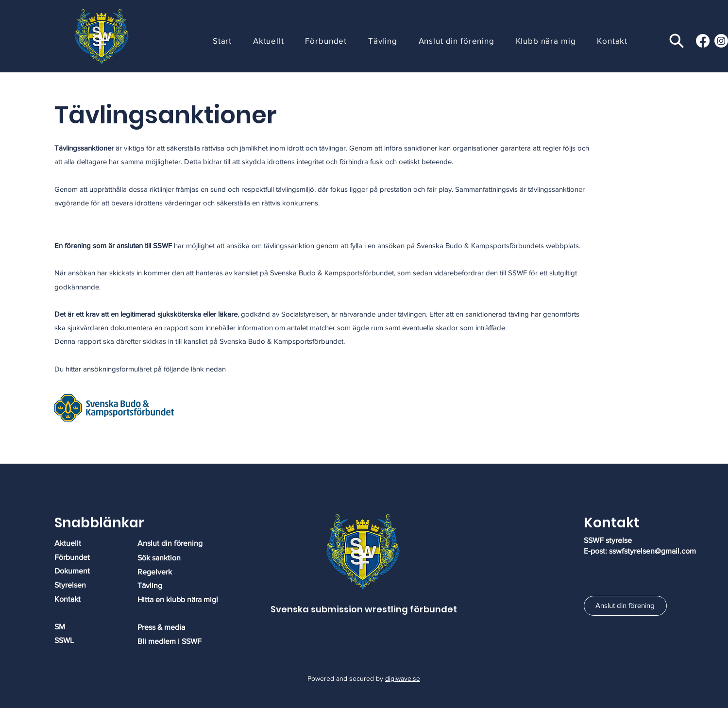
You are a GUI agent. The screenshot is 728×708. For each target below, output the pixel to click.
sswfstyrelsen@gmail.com (652, 551)
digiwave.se (403, 678)
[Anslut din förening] (625, 606)
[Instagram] (721, 41)
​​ (161, 627)
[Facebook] (703, 41)
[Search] (676, 41)
